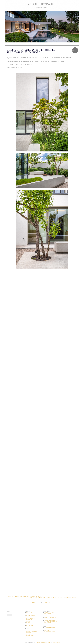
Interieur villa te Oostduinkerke (49, 613)
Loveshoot (29, 633)
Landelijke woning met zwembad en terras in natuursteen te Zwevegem (54, 598)
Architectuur (22, 44)
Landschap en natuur (32, 631)
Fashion (28, 623)
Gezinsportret (30, 626)
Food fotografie (30, 624)
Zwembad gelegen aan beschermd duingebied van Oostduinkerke (51, 622)
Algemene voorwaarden (50, 628)
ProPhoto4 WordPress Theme (44, 643)
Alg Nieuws (29, 613)
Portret (59, 44)
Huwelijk (29, 627)
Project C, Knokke (49, 619)
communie (29, 617)
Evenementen (29, 620)
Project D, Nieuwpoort (50, 618)
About (13, 44)
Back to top (36, 603)
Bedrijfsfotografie (31, 615)
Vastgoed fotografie (37, 44)
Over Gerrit (47, 629)
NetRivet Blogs (56, 643)
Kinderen (29, 630)
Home (7, 44)
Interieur (50, 44)
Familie (28, 621)
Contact (76, 44)
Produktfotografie (31, 636)
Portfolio (67, 44)
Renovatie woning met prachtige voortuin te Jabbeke (25, 596)
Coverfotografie (30, 618)
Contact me (47, 603)
